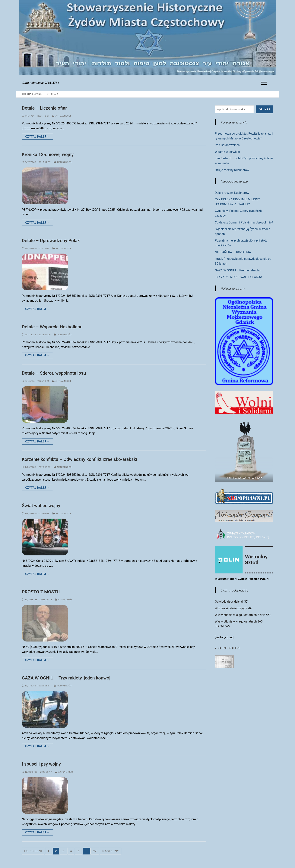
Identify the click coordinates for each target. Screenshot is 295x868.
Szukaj (264, 109)
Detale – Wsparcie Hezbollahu (52, 327)
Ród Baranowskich (227, 145)
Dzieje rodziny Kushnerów (232, 170)
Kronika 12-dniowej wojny (48, 155)
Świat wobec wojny (41, 506)
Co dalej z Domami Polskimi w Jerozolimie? (244, 222)
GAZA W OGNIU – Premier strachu (238, 270)
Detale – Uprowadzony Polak (51, 241)
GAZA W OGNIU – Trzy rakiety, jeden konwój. (67, 678)
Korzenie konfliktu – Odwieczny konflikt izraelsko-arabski (79, 459)
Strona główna (32, 94)
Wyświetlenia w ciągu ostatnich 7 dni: (240, 615)
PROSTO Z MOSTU (41, 592)
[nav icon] (265, 83)
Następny (111, 851)
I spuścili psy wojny (41, 764)
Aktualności (62, 116)
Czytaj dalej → (37, 137)
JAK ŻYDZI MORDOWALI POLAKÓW (239, 277)
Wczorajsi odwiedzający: (232, 608)
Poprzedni (33, 851)
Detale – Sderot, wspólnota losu (54, 373)
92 (95, 851)
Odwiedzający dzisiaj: (230, 602)
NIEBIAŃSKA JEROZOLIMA (233, 252)
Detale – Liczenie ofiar (44, 108)
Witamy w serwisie (227, 152)
